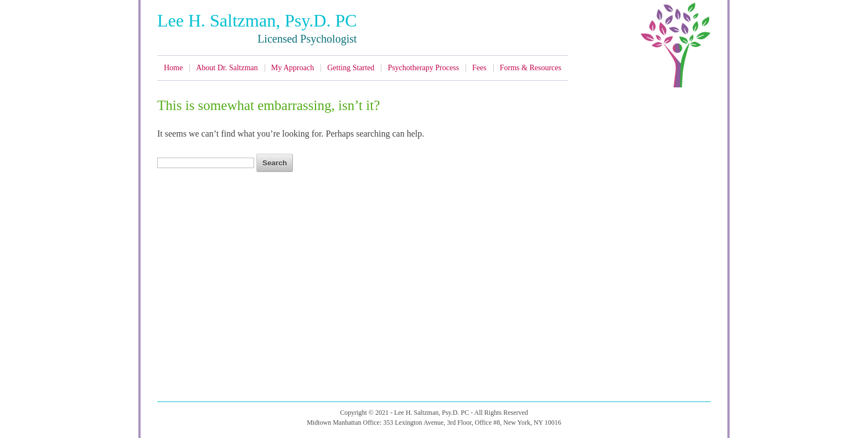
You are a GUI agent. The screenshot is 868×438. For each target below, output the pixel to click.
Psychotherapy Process (423, 68)
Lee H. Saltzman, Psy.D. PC (257, 20)
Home (173, 68)
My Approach (293, 68)
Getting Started (351, 68)
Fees (479, 68)
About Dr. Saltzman (227, 68)
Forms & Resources (531, 68)
